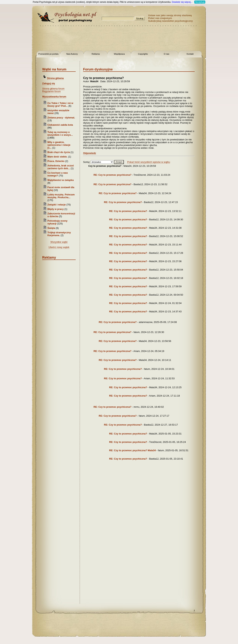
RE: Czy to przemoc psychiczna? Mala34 (132, 450)
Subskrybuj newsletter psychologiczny (171, 21)
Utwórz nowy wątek (59, 247)
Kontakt (190, 54)
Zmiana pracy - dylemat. (61, 118)
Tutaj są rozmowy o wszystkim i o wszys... (60, 133)
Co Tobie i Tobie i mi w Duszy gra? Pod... (60, 104)
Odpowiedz (90, 153)
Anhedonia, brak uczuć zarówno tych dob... (61, 167)
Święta (51, 228)
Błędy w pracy (56, 209)
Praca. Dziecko (56, 161)
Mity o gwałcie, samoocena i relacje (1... (59, 145)
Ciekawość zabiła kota (60, 125)
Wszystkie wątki (59, 242)
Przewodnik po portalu (48, 54)
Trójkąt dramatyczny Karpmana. (59, 234)
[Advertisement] (15, 59)
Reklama (96, 54)
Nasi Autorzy (72, 54)
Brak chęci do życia (59, 152)
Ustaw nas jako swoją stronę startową (170, 15)
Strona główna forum (53, 89)
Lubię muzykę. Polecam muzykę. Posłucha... (61, 196)
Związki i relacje (57, 205)
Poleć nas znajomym (160, 18)
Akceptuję (200, 2)
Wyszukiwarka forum (54, 97)
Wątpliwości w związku (61, 180)
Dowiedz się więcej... (182, 2)
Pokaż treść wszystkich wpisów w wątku (149, 162)
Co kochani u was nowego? (58, 174)
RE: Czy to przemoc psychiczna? (112, 175)
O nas (167, 54)
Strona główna (55, 78)
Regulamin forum (51, 91)
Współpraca (119, 54)
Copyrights (143, 54)
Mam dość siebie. (57, 157)
